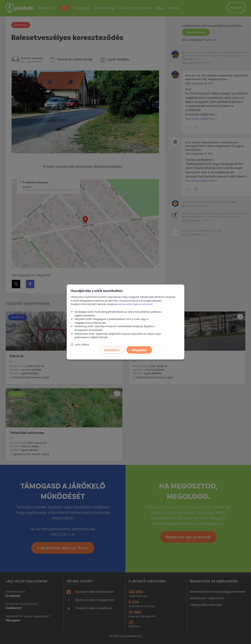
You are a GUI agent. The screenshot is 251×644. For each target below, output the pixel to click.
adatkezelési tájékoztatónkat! (135, 304)
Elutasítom (112, 350)
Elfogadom (139, 350)
